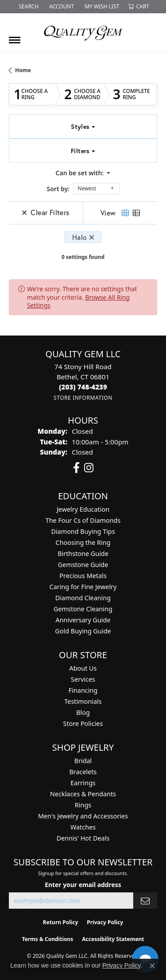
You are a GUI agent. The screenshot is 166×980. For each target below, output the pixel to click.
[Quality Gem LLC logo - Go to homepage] (83, 33)
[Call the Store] (83, 387)
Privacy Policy (121, 965)
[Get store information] (83, 398)
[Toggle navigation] (15, 37)
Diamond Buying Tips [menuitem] (83, 531)
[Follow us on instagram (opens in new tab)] (89, 468)
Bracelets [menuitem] (83, 772)
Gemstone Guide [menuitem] (83, 565)
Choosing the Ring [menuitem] (83, 542)
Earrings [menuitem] (83, 783)
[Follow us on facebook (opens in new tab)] (76, 468)
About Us (83, 668)
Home (23, 70)
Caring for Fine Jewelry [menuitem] (83, 587)
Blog (83, 712)
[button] (28, 7)
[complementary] (102, 931)
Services (83, 679)
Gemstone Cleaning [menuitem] (83, 609)
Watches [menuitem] (83, 827)
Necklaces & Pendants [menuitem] (83, 794)
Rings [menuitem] (83, 805)
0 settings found (83, 257)
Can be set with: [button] (81, 173)
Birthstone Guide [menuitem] (83, 554)
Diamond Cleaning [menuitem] (83, 598)
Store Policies (83, 723)
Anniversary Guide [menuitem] (83, 620)
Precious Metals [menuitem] (83, 576)
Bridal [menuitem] (83, 761)
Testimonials (83, 701)
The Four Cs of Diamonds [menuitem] (83, 520)
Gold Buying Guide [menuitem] (83, 631)
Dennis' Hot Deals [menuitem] (83, 838)
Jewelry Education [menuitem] (83, 509)
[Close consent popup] (152, 966)
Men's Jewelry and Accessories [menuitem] (83, 816)
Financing (83, 690)
